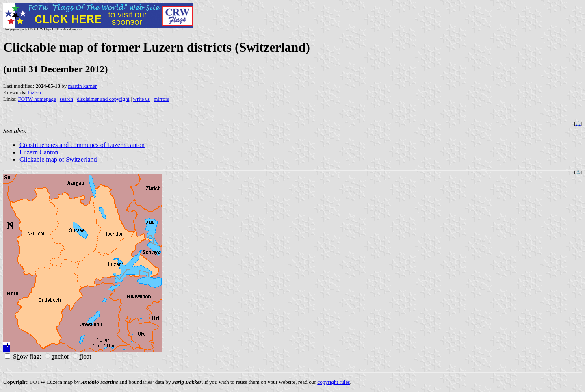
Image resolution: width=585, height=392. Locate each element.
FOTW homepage (37, 99)
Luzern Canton (39, 152)
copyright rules (334, 382)
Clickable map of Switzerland (58, 159)
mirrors (161, 99)
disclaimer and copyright (103, 99)
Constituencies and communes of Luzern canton (82, 145)
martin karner (82, 86)
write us (142, 99)
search (66, 99)
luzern (34, 92)
